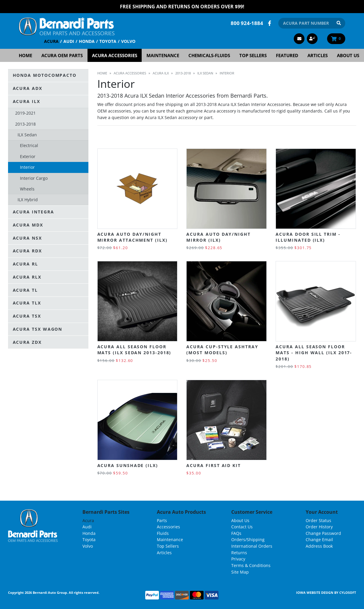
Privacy (238, 559)
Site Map (240, 572)
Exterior (28, 156)
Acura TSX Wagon (38, 329)
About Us (348, 55)
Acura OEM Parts (62, 55)
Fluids (163, 533)
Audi (69, 41)
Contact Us (242, 527)
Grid (339, 137)
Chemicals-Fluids (209, 55)
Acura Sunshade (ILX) (128, 465)
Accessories (168, 527)
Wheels (27, 189)
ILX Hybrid (28, 200)
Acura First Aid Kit (213, 465)
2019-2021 (25, 113)
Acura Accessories (115, 55)
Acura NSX (27, 238)
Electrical (29, 145)
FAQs (236, 533)
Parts (162, 520)
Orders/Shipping (248, 539)
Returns (239, 553)
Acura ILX (26, 101)
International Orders (252, 546)
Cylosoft (348, 592)
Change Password (323, 533)
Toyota (108, 41)
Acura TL (25, 290)
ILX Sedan (27, 135)
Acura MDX (28, 225)
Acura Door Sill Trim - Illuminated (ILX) (308, 237)
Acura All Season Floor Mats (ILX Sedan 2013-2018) (134, 350)
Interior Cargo (34, 178)
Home (25, 55)
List (351, 137)
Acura (51, 41)
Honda (87, 41)
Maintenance (163, 55)
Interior (27, 167)
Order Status (318, 520)
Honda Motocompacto (45, 75)
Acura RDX (27, 251)
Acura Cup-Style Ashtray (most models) (222, 350)
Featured (287, 55)
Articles (318, 55)
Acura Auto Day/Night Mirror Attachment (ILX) (132, 237)
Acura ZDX (27, 342)
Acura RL (25, 264)
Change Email (319, 539)
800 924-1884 (247, 23)
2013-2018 (25, 124)
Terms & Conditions (251, 565)
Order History (319, 527)
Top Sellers (253, 55)
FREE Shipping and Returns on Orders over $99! (182, 7)
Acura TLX (27, 303)
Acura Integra (33, 212)
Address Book (319, 546)
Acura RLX (27, 277)
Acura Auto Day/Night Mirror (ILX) (218, 237)
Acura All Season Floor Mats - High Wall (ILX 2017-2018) (314, 353)
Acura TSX (27, 316)
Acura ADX (28, 88)
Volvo (128, 41)
